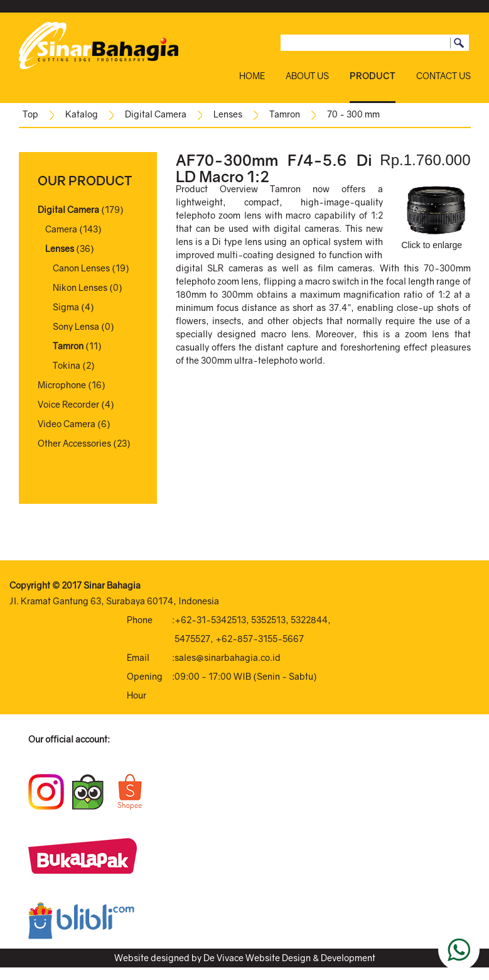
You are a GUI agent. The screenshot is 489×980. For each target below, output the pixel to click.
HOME (252, 76)
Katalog (82, 114)
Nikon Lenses (80, 287)
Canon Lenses (81, 268)
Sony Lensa (76, 326)
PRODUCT (373, 76)
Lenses (228, 114)
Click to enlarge (435, 218)
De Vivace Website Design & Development (289, 958)
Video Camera (67, 424)
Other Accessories (74, 443)
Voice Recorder (68, 404)
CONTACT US (443, 76)
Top (30, 114)
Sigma (66, 307)
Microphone (62, 385)
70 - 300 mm (353, 114)
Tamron (285, 114)
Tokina (67, 365)
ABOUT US (307, 76)
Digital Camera (156, 114)
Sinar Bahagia (112, 585)
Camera (61, 229)
